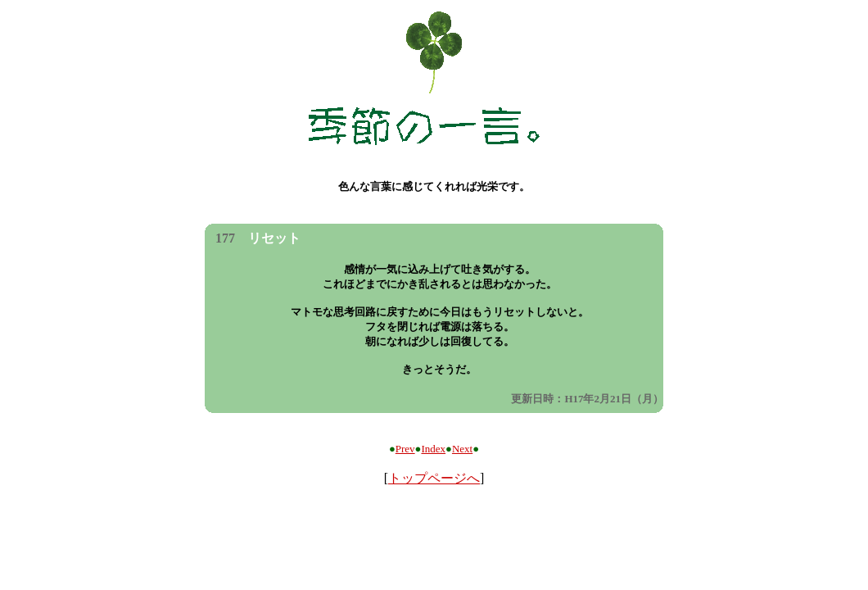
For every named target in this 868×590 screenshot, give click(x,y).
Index (433, 449)
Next (462, 449)
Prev (405, 449)
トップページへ (434, 478)
